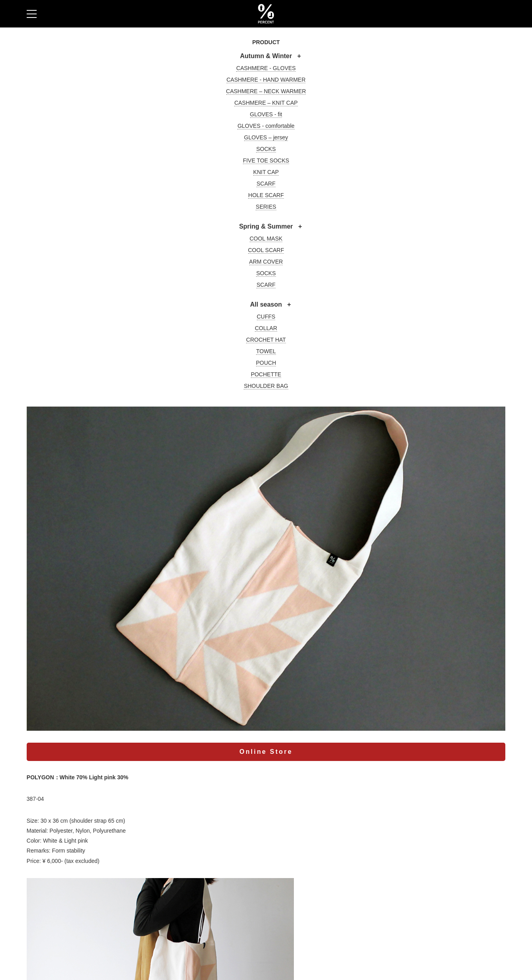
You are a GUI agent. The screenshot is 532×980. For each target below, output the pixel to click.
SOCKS (266, 149)
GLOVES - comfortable (266, 126)
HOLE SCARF (266, 195)
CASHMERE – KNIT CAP (266, 103)
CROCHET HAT (266, 340)
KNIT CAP (266, 172)
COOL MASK (266, 239)
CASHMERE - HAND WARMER (266, 80)
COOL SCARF (266, 250)
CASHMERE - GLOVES (266, 68)
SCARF (266, 184)
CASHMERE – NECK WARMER (266, 91)
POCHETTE (266, 374)
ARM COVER (266, 262)
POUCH (266, 363)
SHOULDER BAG (266, 386)
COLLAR (266, 328)
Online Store (266, 752)
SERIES (266, 207)
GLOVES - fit (266, 114)
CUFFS (266, 317)
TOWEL (266, 351)
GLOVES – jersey (266, 137)
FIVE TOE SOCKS (266, 160)
